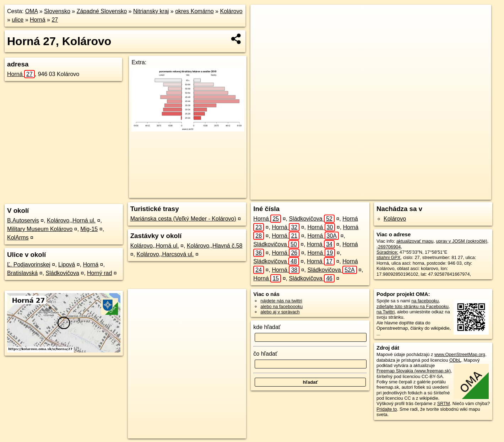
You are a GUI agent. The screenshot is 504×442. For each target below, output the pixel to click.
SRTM (444, 403)
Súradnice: (387, 252)
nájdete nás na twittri (281, 301)
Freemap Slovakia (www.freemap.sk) (414, 371)
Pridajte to (387, 409)
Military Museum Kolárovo (40, 229)
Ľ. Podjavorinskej (29, 265)
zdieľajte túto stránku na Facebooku (413, 306)
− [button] (263, 28)
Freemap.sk (401, 194)
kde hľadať (267, 327)
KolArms (18, 238)
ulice (18, 20)
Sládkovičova (63, 273)
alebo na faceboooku (281, 306)
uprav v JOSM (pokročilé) (462, 241)
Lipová (67, 265)
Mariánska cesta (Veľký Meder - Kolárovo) (183, 219)
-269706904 (389, 247)
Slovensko (57, 11)
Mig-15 (89, 229)
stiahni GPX (389, 257)
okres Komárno (194, 11)
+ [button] (263, 17)
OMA (32, 11)
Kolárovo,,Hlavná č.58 (215, 246)
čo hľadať (265, 354)
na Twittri (386, 312)
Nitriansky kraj (151, 11)
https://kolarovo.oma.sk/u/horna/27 (457, 194)
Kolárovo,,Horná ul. (71, 220)
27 (55, 20)
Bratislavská (22, 273)
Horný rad (99, 273)
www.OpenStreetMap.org (460, 354)
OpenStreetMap (364, 194)
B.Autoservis (23, 220)
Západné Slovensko (102, 11)
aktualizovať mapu (415, 241)
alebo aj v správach (280, 312)
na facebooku (425, 301)
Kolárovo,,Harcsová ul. (165, 254)
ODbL (455, 360)
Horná (38, 20)
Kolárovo (231, 11)
